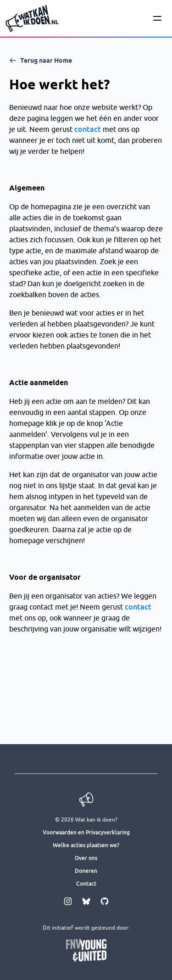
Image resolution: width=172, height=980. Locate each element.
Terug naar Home (41, 60)
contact (88, 129)
